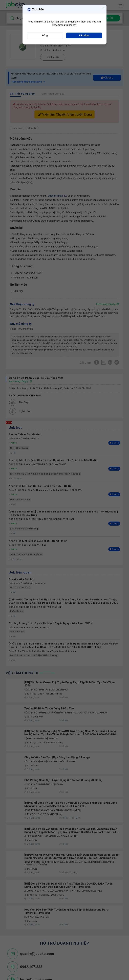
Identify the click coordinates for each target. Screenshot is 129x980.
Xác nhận (84, 35)
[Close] (102, 9)
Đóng (45, 35)
